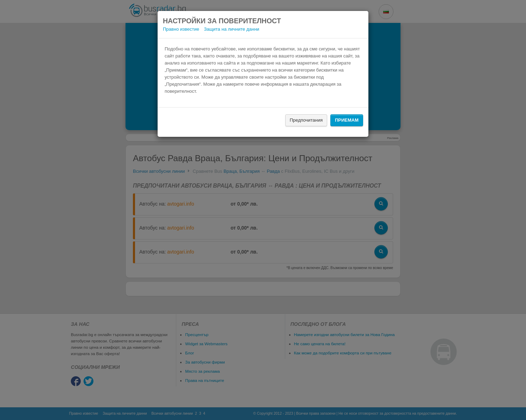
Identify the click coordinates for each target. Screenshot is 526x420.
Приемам (347, 120)
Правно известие (181, 29)
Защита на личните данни (232, 29)
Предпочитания (306, 120)
